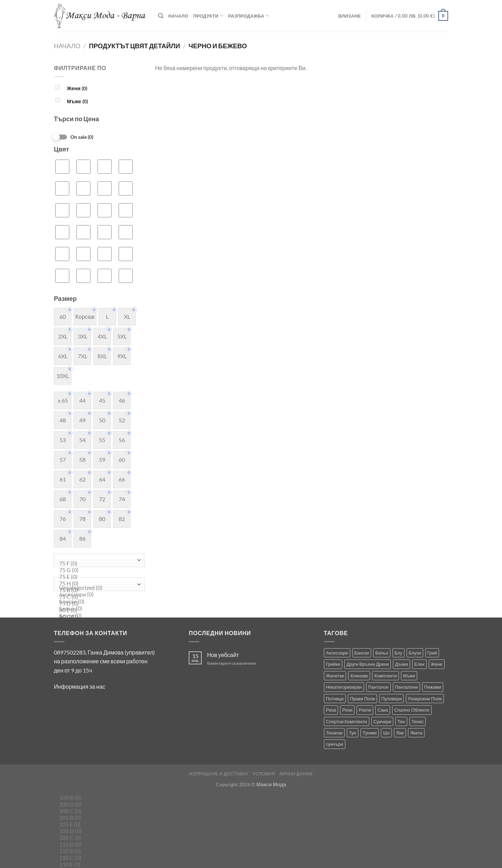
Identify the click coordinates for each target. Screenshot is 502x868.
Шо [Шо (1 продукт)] (386, 733)
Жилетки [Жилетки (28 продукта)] (335, 676)
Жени (77, 88)
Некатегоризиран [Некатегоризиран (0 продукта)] (344, 687)
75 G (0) (98, 570)
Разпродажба (249, 16)
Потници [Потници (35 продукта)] (335, 699)
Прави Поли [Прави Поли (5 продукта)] (362, 699)
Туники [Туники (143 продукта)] (370, 733)
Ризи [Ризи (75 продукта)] (347, 710)
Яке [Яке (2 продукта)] (400, 733)
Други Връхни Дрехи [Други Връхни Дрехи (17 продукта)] (368, 664)
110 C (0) (98, 858)
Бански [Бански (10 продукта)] (362, 653)
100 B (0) (98, 798)
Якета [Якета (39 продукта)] (416, 733)
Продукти (208, 16)
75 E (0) (98, 577)
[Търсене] (161, 16)
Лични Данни (296, 774)
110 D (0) (98, 845)
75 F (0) (98, 563)
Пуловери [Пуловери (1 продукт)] (391, 699)
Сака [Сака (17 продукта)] (383, 710)
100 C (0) (98, 811)
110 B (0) (98, 851)
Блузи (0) (98, 616)
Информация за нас (80, 686)
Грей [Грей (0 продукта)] (432, 653)
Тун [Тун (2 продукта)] (353, 733)
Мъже (77, 101)
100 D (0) (98, 804)
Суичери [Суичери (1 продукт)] (382, 721)
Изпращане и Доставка (219, 774)
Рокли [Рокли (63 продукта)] (365, 710)
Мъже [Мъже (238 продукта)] (409, 676)
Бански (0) (98, 602)
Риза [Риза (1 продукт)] (331, 710)
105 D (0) (98, 831)
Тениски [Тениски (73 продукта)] (334, 733)
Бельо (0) (98, 609)
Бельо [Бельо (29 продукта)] (382, 653)
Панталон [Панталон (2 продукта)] (378, 687)
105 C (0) (98, 838)
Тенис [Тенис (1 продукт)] (418, 721)
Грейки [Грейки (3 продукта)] (333, 664)
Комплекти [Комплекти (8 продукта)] (385, 676)
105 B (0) (98, 818)
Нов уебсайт (223, 655)
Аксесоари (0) (98, 595)
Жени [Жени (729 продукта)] (437, 664)
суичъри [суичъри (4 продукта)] (335, 744)
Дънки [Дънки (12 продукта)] (401, 664)
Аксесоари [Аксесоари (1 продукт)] (337, 653)
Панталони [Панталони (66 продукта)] (406, 687)
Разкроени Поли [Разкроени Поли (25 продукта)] (425, 699)
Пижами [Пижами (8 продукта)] (433, 687)
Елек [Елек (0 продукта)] (419, 664)
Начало (178, 16)
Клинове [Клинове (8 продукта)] (359, 676)
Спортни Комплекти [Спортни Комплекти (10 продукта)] (347, 721)
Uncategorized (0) (98, 588)
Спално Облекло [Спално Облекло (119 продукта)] (412, 710)
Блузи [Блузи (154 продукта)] (415, 653)
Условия (264, 774)
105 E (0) (98, 824)
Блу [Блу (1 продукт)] (399, 653)
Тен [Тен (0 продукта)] (401, 721)
